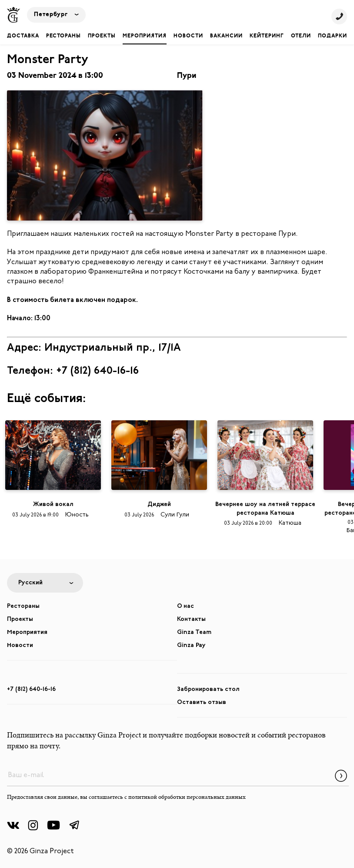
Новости (188, 36)
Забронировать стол (208, 689)
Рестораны (63, 36)
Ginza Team (194, 632)
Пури (187, 76)
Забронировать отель (177, 843)
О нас (185, 606)
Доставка (23, 36)
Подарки (332, 36)
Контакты (191, 619)
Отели (301, 36)
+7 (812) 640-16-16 (31, 689)
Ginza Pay (191, 645)
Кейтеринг (267, 36)
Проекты (102, 36)
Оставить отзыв (202, 702)
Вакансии (226, 36)
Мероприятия (145, 36)
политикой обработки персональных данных (187, 798)
